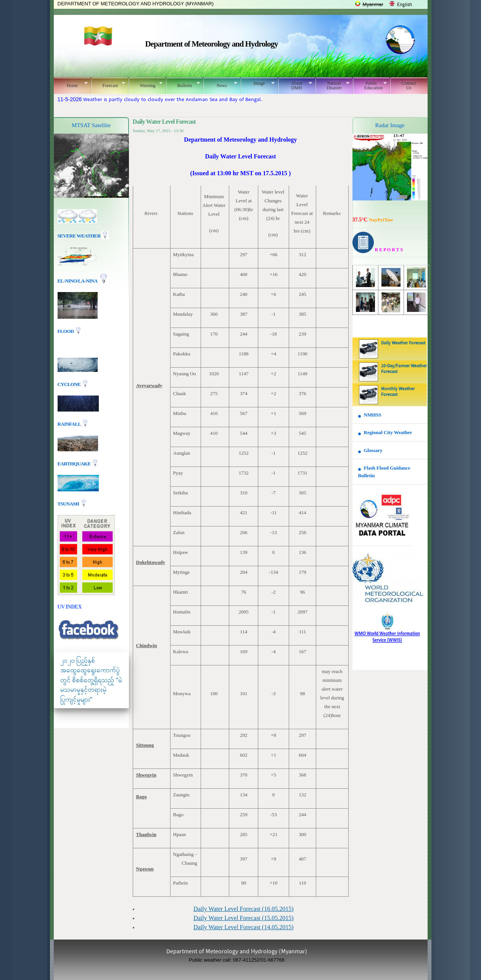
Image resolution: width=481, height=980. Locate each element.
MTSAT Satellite (91, 125)
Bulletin (183, 84)
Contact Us (409, 86)
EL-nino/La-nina (77, 281)
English (405, 5)
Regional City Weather (388, 432)
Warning (146, 84)
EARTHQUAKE (75, 463)
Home (71, 84)
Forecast (108, 84)
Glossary (373, 450)
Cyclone (70, 384)
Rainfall (70, 424)
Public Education (370, 86)
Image (258, 83)
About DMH (295, 86)
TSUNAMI (69, 503)
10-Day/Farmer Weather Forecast (404, 369)
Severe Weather (83, 236)
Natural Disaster (332, 86)
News (220, 84)
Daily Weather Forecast (403, 343)
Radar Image (390, 125)
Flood (66, 331)
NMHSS (373, 415)
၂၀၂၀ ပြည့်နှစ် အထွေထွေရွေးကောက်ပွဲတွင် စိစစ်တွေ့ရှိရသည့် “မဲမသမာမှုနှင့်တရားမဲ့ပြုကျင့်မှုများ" (91, 680)
